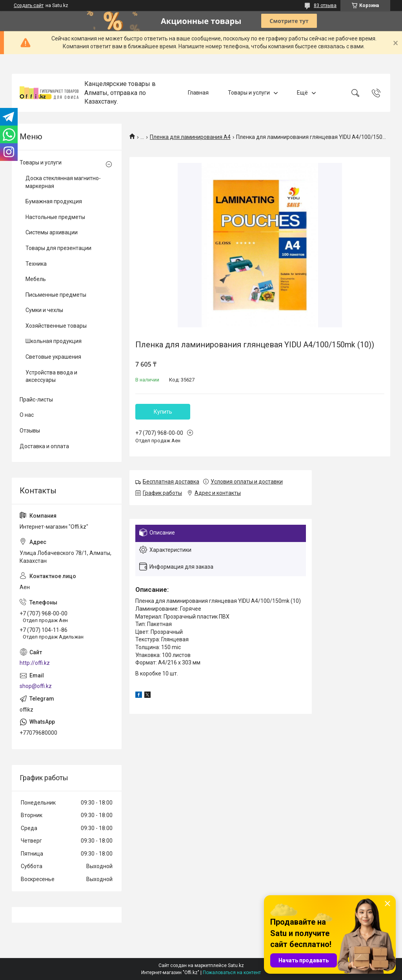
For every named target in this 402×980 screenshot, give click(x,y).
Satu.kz (236, 965)
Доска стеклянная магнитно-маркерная (63, 182)
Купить (163, 412)
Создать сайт (29, 5)
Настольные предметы (55, 217)
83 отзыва (325, 5)
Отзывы (30, 431)
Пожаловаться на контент (232, 973)
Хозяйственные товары (56, 326)
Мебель (36, 279)
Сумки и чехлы (44, 310)
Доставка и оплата (44, 446)
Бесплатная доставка (171, 482)
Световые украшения (53, 357)
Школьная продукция (54, 341)
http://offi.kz (35, 663)
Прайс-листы (36, 400)
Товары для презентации (58, 248)
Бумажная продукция (54, 201)
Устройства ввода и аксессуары (51, 376)
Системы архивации (52, 232)
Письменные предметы (56, 295)
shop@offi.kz (36, 686)
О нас (27, 415)
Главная (198, 93)
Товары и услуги (249, 93)
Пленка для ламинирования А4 (190, 137)
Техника (36, 264)
